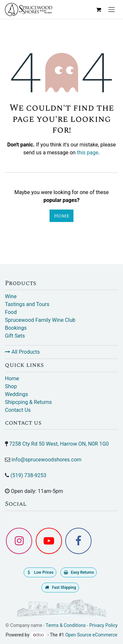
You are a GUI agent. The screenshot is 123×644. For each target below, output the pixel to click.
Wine (11, 296)
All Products (22, 352)
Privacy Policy (103, 625)
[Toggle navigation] (112, 9)
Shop (11, 386)
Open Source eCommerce (91, 635)
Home (61, 216)
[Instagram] (19, 541)
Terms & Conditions (66, 625)
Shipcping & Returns (28, 402)
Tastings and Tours (27, 304)
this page (87, 153)
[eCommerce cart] (98, 10)
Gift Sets (15, 336)
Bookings (16, 328)
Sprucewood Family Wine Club (40, 320)
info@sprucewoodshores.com (46, 460)
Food (11, 312)
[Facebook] (78, 541)
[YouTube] (49, 541)
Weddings (16, 394)
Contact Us (18, 410)
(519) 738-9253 (28, 475)
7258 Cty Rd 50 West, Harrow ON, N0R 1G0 (59, 444)
